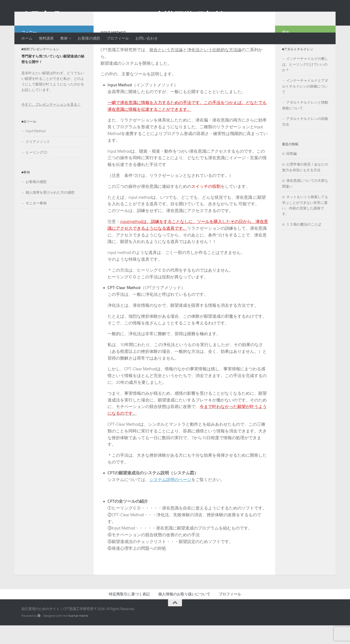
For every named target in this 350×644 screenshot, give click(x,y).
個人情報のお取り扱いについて (184, 613)
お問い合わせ (147, 38)
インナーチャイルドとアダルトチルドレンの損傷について (305, 105)
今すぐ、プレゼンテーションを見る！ (51, 123)
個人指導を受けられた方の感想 (50, 211)
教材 (64, 38)
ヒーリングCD (36, 171)
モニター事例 (36, 222)
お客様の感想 (89, 38)
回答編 (291, 172)
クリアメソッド (38, 160)
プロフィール (118, 38)
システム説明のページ (170, 498)
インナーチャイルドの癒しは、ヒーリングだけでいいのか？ (305, 83)
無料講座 (46, 38)
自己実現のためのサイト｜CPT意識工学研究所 (122, 16)
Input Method (36, 150)
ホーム (27, 38)
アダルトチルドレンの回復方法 (305, 140)
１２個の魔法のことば (304, 243)
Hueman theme (78, 634)
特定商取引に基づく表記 (129, 613)
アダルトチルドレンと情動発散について (305, 124)
